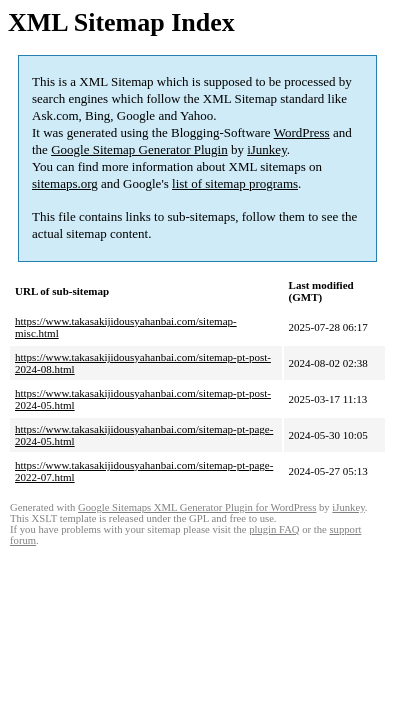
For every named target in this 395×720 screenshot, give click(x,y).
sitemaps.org (65, 183)
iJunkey (267, 149)
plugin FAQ (274, 529)
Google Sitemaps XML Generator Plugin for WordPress (197, 507)
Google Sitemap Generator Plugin (139, 149)
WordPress (302, 132)
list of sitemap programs (235, 183)
